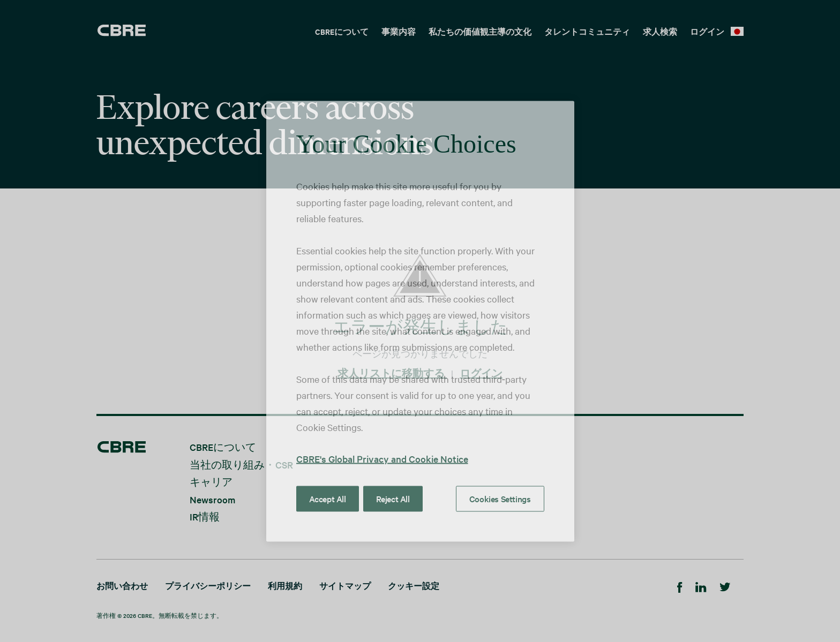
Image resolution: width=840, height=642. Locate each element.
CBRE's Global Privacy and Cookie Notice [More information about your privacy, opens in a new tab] (382, 458)
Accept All (328, 498)
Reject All (393, 498)
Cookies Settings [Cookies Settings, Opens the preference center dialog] (500, 498)
